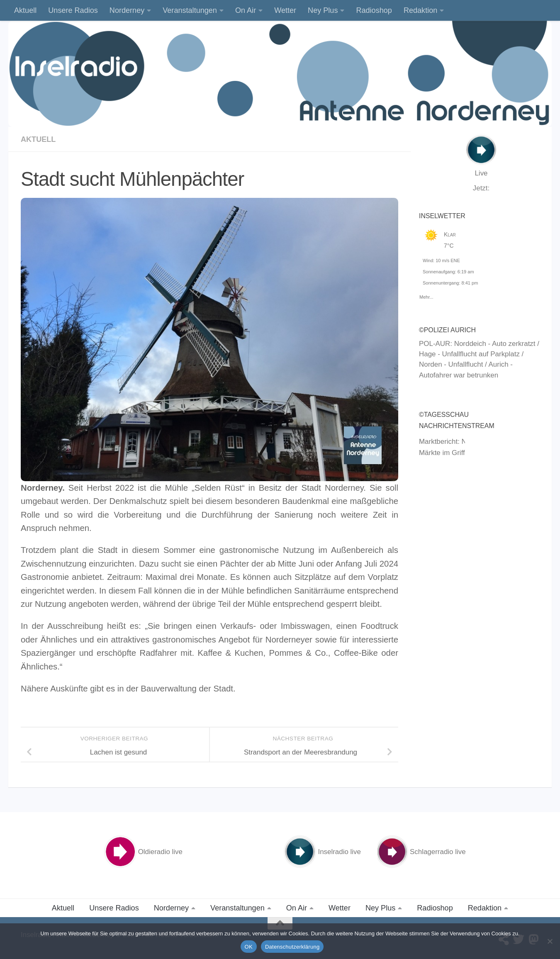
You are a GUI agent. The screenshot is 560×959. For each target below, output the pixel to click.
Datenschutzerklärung (292, 947)
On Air (246, 10)
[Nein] (550, 941)
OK (249, 947)
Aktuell (25, 10)
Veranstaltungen (190, 10)
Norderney (127, 10)
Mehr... (426, 296)
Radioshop (374, 10)
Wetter (285, 10)
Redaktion (420, 10)
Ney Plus (323, 10)
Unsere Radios (73, 10)
